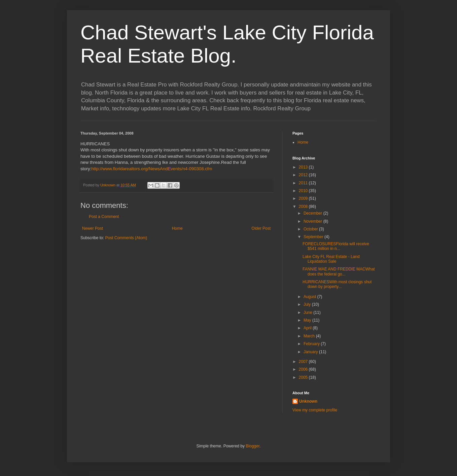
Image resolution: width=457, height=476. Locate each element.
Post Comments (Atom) (126, 238)
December (313, 213)
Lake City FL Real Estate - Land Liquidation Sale (331, 259)
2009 (304, 198)
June (308, 313)
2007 (304, 362)
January (311, 352)
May (308, 320)
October (311, 229)
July (308, 304)
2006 (304, 369)
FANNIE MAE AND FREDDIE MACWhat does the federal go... (339, 271)
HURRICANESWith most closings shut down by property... (337, 284)
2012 (304, 175)
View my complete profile (315, 410)
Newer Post (93, 228)
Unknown (308, 401)
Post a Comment (104, 217)
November (313, 221)
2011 (304, 183)
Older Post (261, 228)
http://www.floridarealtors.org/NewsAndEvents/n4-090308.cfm (152, 169)
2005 (304, 377)
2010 (304, 191)
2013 (304, 167)
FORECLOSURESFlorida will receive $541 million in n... (336, 246)
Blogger (253, 446)
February (312, 344)
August (310, 297)
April (308, 328)
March (310, 336)
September (314, 237)
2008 (304, 207)
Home (177, 228)
